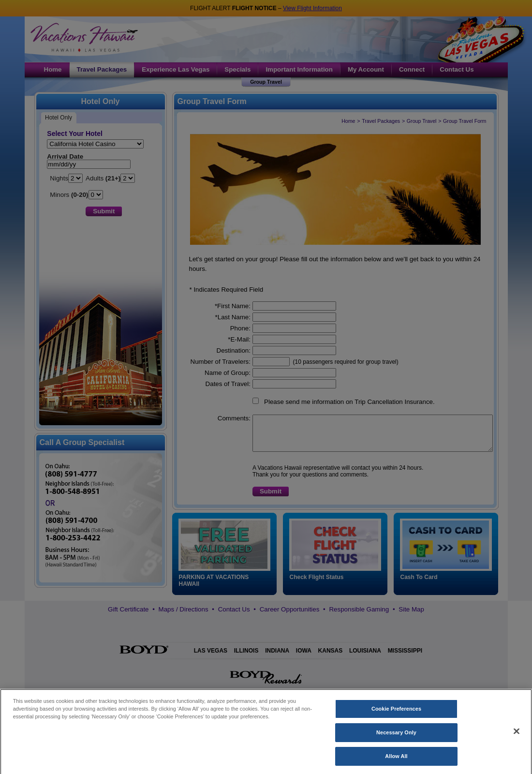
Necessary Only (396, 740)
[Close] (517, 739)
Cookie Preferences (396, 716)
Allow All (396, 763)
